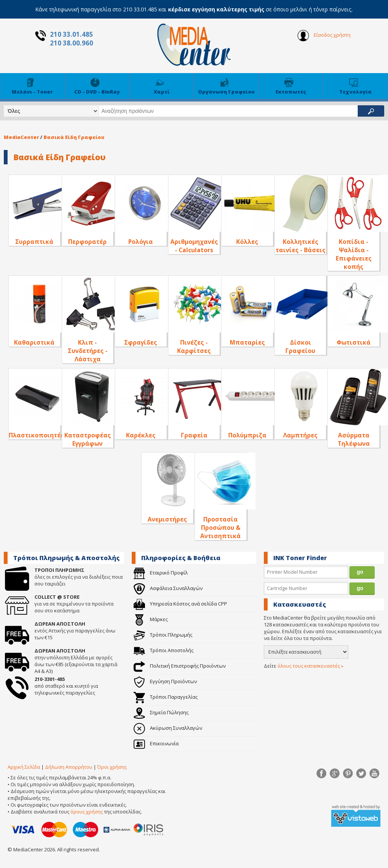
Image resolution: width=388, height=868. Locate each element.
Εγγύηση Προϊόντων (165, 681)
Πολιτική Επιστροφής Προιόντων (180, 666)
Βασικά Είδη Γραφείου (74, 137)
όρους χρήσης (87, 812)
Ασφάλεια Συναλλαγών (168, 588)
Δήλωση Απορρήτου (69, 767)
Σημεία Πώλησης (161, 712)
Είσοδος (324, 36)
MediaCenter (21, 137)
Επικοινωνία (156, 743)
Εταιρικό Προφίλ (161, 573)
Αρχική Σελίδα (24, 767)
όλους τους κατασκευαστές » (310, 666)
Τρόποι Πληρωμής (163, 635)
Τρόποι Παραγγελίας (166, 697)
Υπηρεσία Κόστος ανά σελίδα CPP (180, 604)
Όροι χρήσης (112, 767)
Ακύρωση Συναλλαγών (168, 728)
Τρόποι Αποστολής (164, 650)
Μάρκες (151, 619)
